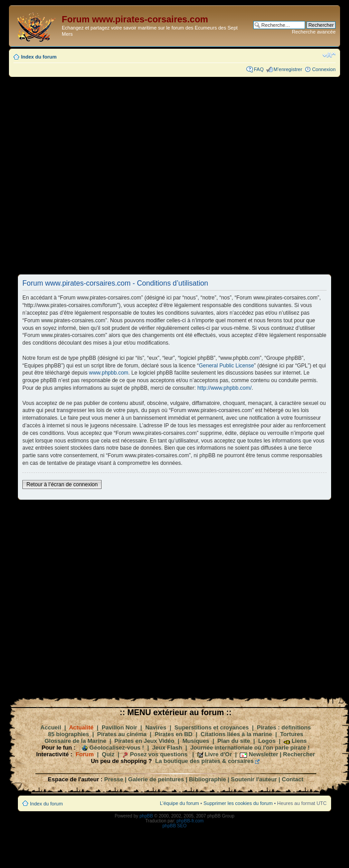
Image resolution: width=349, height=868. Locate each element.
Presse (114, 779)
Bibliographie (207, 779)
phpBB (146, 816)
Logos (267, 741)
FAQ (259, 69)
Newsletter (264, 754)
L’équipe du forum (179, 803)
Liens (299, 741)
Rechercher (299, 754)
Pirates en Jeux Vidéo (145, 741)
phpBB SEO (174, 826)
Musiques (196, 741)
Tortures (292, 734)
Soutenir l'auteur (254, 779)
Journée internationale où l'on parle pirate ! (250, 748)
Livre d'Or (218, 754)
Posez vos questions (159, 754)
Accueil (51, 727)
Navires (156, 727)
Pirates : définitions (284, 727)
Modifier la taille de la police (329, 55)
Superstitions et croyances (212, 727)
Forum (85, 754)
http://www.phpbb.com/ (224, 388)
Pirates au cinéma (122, 734)
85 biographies (68, 734)
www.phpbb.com (109, 373)
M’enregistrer (288, 69)
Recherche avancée (314, 32)
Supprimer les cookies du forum (238, 803)
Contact (293, 779)
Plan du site (234, 741)
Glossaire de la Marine (75, 741)
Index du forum (39, 57)
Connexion (324, 69)
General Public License (226, 366)
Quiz (108, 754)
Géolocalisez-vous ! (117, 748)
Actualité (81, 727)
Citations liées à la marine (236, 734)
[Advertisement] (116, 175)
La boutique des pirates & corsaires (204, 761)
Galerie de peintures (156, 779)
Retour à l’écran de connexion (62, 485)
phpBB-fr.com (190, 821)
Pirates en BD (174, 734)
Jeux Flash (167, 748)
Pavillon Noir (119, 727)
